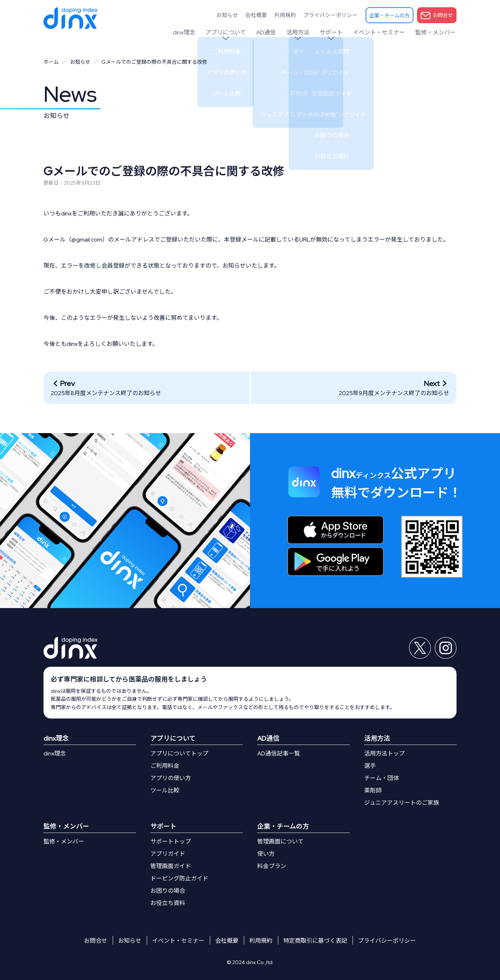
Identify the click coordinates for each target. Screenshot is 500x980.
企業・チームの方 (389, 16)
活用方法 (303, 32)
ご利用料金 (165, 766)
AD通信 (273, 32)
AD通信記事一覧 (279, 753)
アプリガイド (168, 854)
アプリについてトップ (179, 753)
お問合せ (437, 16)
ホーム (51, 62)
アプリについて (234, 32)
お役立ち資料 (168, 903)
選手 (370, 766)
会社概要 (266, 15)
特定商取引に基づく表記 (315, 941)
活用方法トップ (384, 753)
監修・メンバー (436, 32)
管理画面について (280, 841)
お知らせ (239, 15)
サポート (335, 32)
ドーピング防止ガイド (179, 878)
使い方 (266, 854)
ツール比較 (165, 790)
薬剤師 (373, 790)
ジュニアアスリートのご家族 (402, 803)
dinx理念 (194, 32)
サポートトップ (171, 841)
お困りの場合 (168, 891)
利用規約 (292, 15)
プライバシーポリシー (333, 15)
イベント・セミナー (381, 32)
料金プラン (272, 866)
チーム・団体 (382, 778)
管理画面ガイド (171, 866)
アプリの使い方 (171, 778)
